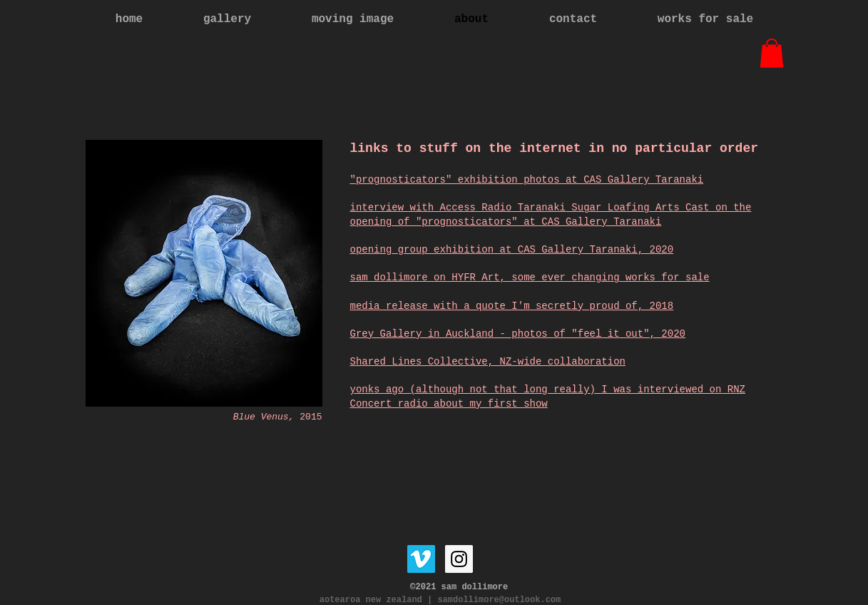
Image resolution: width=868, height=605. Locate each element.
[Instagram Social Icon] (459, 559)
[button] (772, 53)
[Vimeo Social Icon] (421, 559)
